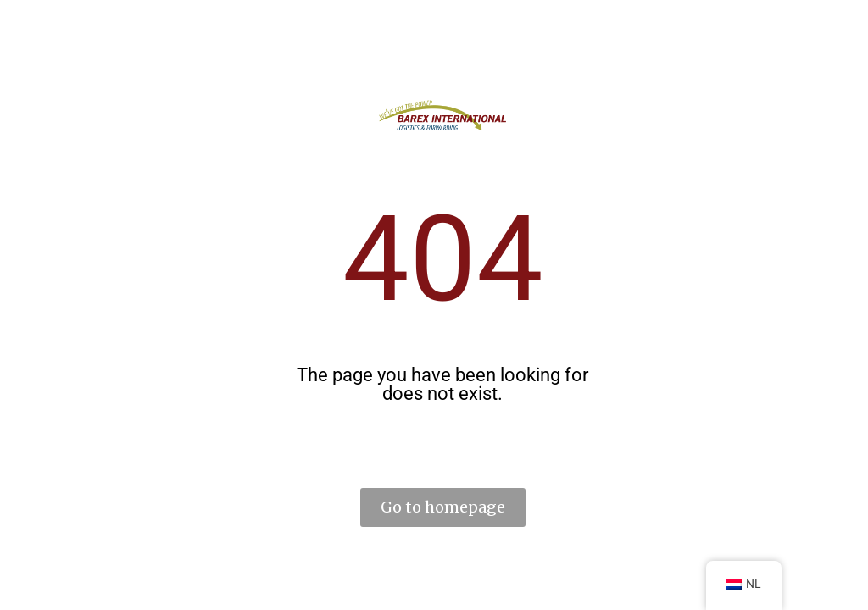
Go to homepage (443, 507)
